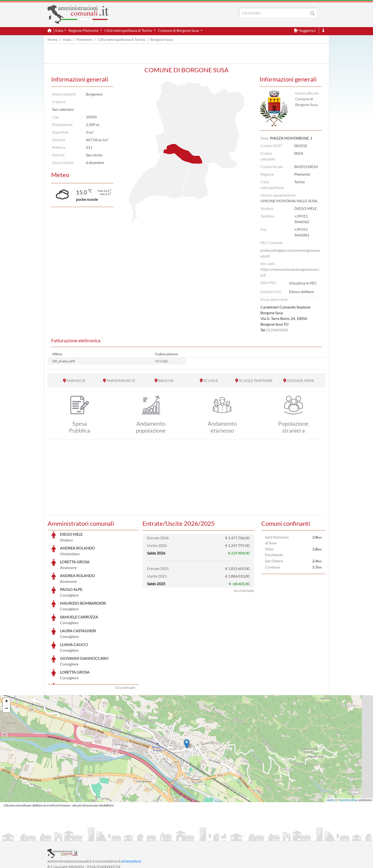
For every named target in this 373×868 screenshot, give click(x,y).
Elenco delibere (302, 292)
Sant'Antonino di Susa (277, 540)
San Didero (274, 561)
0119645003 (277, 330)
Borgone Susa (162, 39)
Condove (272, 567)
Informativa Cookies (141, 837)
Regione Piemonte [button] (84, 30)
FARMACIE (76, 380)
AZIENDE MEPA (301, 380)
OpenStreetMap (348, 764)
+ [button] (7, 666)
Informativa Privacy (106, 837)
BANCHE (166, 380)
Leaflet (330, 764)
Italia (67, 39)
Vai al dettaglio (125, 652)
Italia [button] (59, 30)
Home (53, 39)
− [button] (7, 673)
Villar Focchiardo (274, 552)
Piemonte (84, 39)
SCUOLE (211, 380)
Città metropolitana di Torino (121, 39)
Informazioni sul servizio (67, 837)
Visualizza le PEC (303, 283)
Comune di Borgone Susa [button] (179, 30)
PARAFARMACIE (121, 380)
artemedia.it (131, 825)
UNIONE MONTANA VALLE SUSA (289, 201)
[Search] (275, 13)
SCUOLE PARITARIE (256, 380)
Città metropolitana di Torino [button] (129, 30)
